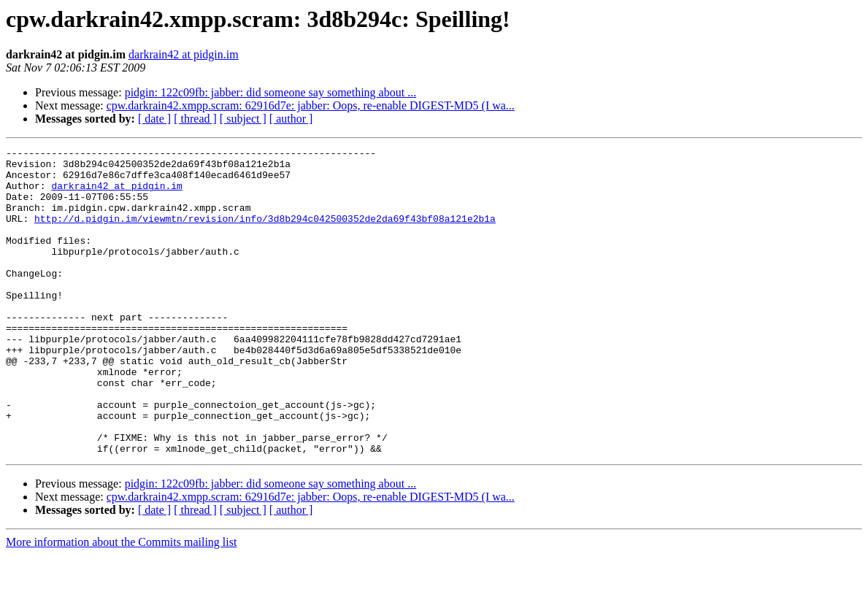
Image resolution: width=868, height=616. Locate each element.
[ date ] (154, 119)
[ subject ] (243, 119)
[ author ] (291, 119)
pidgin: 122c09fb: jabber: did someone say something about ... (271, 92)
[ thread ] (195, 119)
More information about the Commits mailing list (121, 603)
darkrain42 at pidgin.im (184, 54)
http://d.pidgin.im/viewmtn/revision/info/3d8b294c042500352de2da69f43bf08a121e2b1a (265, 234)
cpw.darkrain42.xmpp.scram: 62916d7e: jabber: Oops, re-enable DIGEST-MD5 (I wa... (311, 105)
